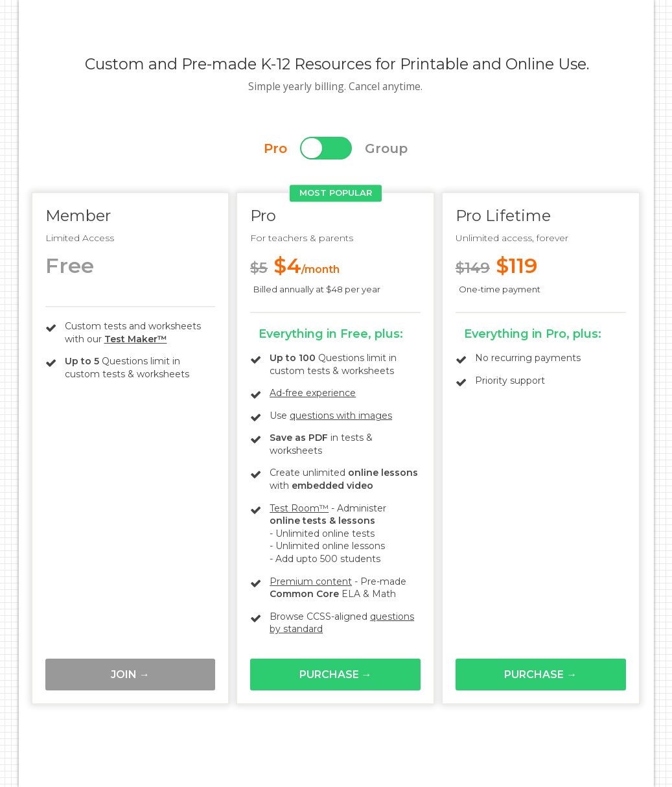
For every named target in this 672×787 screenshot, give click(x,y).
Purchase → (336, 675)
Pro (275, 148)
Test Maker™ (136, 339)
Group (386, 148)
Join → (130, 675)
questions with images (341, 416)
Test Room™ (299, 508)
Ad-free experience (313, 393)
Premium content (311, 581)
